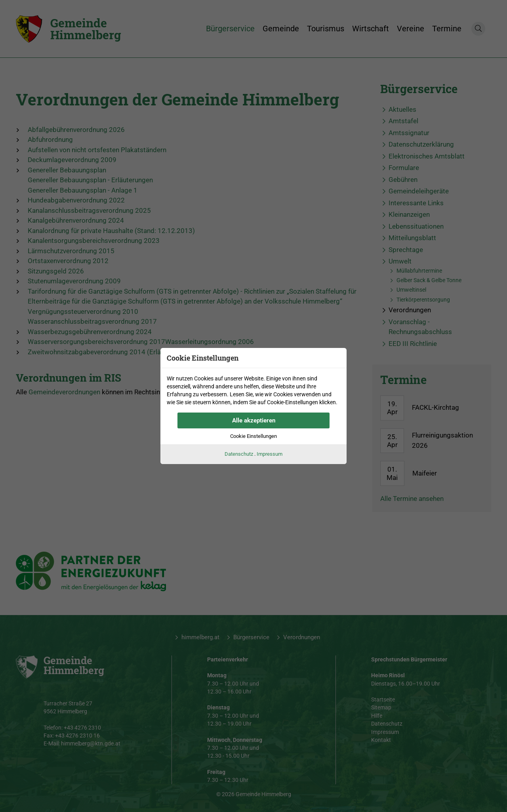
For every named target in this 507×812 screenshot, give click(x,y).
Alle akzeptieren (254, 420)
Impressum (270, 454)
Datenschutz (239, 454)
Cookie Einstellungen (253, 436)
